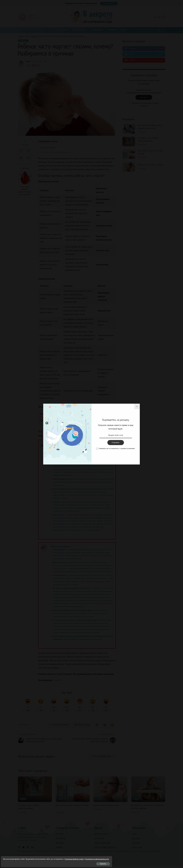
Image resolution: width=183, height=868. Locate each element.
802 (45, 62)
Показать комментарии (100, 758)
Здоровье (24, 41)
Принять (31, 862)
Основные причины (49, 148)
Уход (24, 800)
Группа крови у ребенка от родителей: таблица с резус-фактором (25, 191)
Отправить (144, 98)
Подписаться (109, 3)
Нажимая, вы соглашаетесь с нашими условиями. (145, 105)
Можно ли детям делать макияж (150, 166)
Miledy (28, 62)
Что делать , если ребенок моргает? (56, 152)
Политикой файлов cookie (14, 855)
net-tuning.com (108, 864)
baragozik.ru (58, 681)
